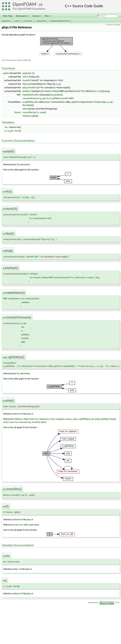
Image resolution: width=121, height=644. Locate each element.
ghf (38, 88)
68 (19, 520)
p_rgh (43, 98)
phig (25, 88)
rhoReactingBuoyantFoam (60, 21)
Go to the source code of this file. (16, 60)
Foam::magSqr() (57, 419)
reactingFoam (41, 21)
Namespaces (23, 17)
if (23, 116)
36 (19, 414)
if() (18, 164)
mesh (68, 419)
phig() (98, 419)
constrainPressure (31, 98)
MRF (19, 95)
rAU (24, 77)
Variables (117, 25)
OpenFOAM (24, 4)
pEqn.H (30, 414)
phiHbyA (26, 91)
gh (20, 131)
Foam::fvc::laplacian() (39, 419)
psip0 (25, 73)
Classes (37, 17)
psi (30, 73)
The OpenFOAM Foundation (29, 9)
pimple (113, 419)
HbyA (25, 84)
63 (19, 594)
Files (48, 17)
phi (101, 91)
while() (27, 164)
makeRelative (29, 95)
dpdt (31, 525)
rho (55, 80)
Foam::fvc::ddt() (21, 525)
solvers (17, 21)
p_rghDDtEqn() (84, 419)
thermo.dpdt (31, 116)
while (25, 109)
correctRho (28, 112)
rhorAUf (26, 80)
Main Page (8, 16)
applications (6, 21)
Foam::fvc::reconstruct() (20, 422)
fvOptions (99, 102)
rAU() (6, 422)
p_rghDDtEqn (28, 102)
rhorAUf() (36, 422)
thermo (18, 112)
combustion (28, 21)
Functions (109, 25)
